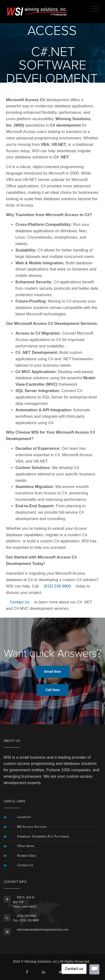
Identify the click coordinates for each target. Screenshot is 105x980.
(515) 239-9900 (57, 586)
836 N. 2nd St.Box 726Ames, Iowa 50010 (25, 902)
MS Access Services (32, 827)
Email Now (53, 672)
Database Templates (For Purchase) (43, 836)
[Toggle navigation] (95, 9)
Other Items (26, 846)
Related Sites (27, 856)
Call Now (52, 690)
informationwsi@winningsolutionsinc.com (43, 930)
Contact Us (20, 602)
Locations (24, 817)
